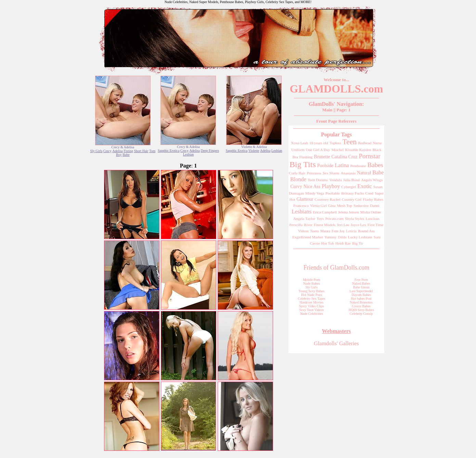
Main (327, 110)
